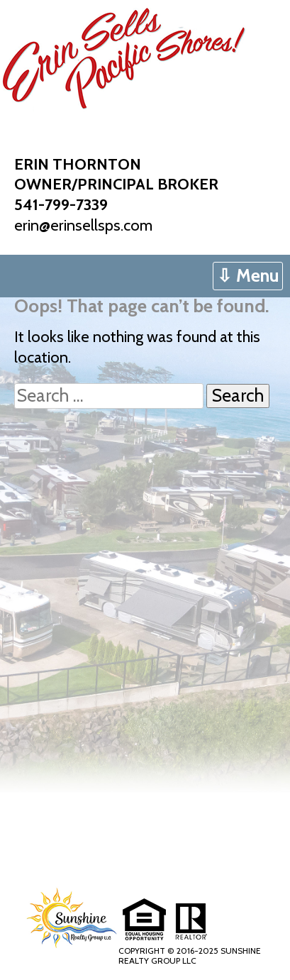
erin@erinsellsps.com (83, 225)
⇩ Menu (248, 275)
